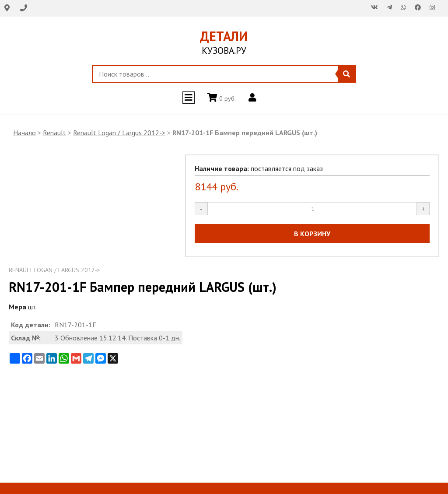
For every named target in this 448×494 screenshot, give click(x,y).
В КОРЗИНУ (312, 234)
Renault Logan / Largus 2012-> (119, 133)
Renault (54, 133)
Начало (24, 133)
